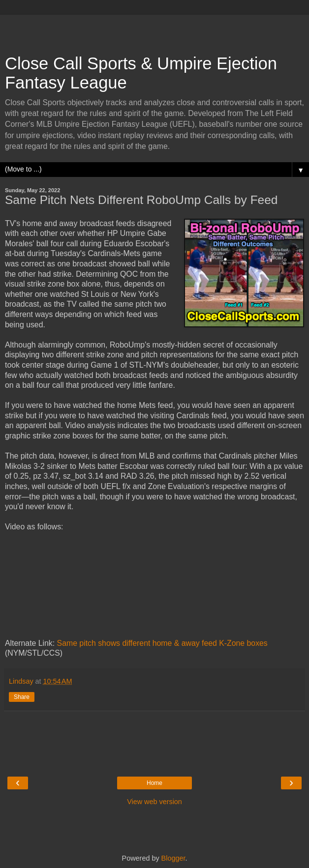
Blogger (173, 858)
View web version (154, 802)
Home (154, 783)
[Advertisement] (154, 29)
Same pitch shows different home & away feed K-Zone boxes (162, 643)
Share (22, 697)
